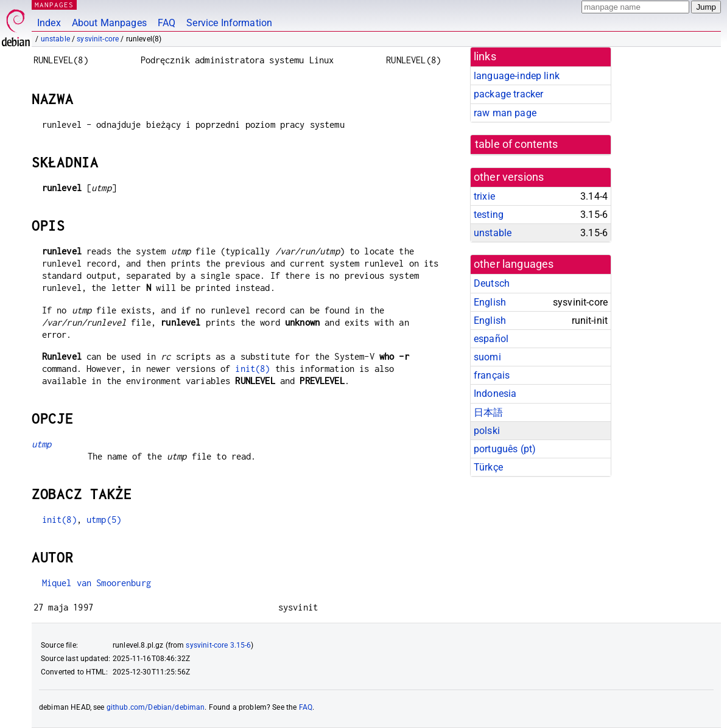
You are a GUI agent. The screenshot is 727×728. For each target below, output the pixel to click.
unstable (55, 39)
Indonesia (495, 394)
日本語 (488, 412)
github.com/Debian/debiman (156, 707)
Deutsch (492, 283)
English (490, 302)
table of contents (517, 144)
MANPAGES (54, 5)
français (492, 375)
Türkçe (488, 467)
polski (487, 431)
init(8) (252, 369)
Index (49, 23)
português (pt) (505, 449)
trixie (484, 196)
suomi (487, 357)
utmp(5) (104, 520)
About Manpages (109, 23)
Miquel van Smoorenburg (97, 583)
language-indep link (517, 76)
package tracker (508, 94)
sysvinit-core (98, 39)
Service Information (229, 23)
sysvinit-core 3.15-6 (218, 645)
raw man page (505, 113)
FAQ (167, 23)
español (491, 339)
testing (489, 215)
